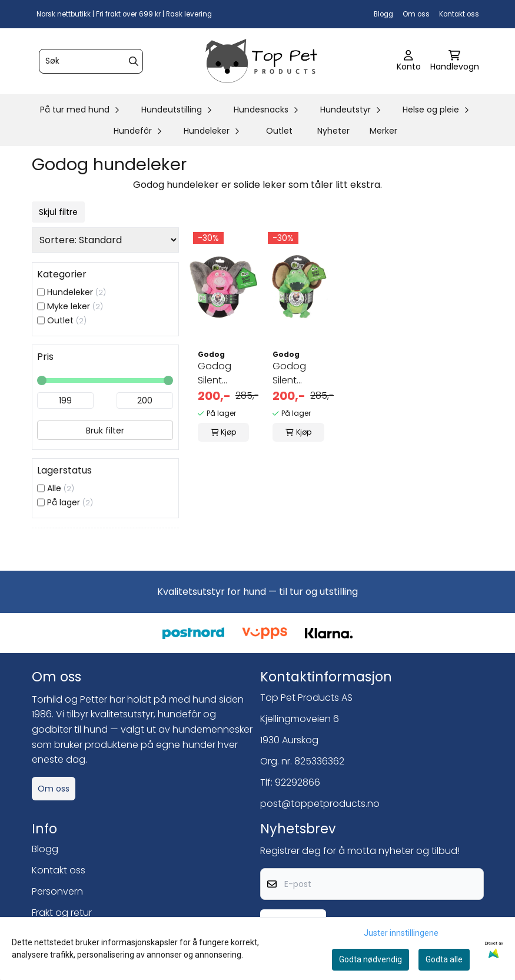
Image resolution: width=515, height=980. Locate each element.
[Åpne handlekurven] (455, 61)
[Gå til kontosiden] (409, 61)
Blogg (383, 14)
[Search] (134, 61)
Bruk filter (105, 431)
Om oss (416, 14)
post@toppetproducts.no (320, 804)
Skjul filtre (58, 212)
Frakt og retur (62, 913)
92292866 (298, 782)
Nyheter (333, 131)
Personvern (57, 891)
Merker (383, 131)
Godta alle (444, 959)
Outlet (279, 131)
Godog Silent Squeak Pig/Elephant (223, 373)
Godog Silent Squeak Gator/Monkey (298, 373)
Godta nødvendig (371, 959)
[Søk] (91, 61)
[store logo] (261, 61)
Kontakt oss (459, 14)
